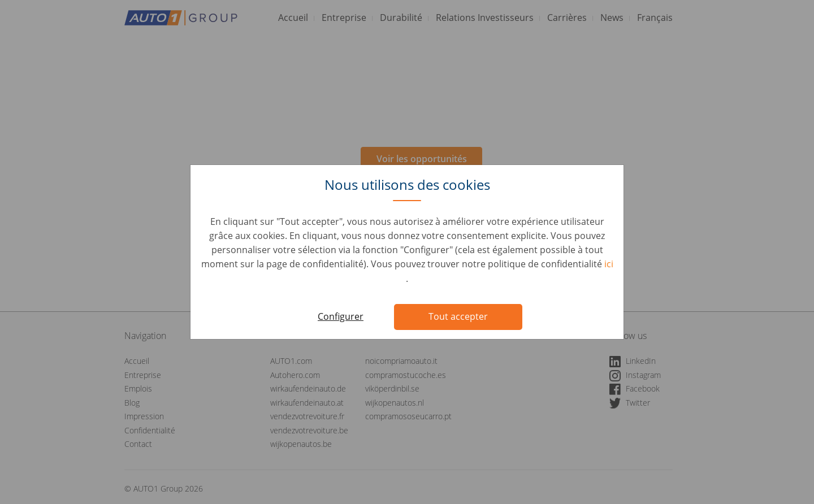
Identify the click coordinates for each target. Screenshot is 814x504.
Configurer (341, 316)
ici (609, 264)
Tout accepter (458, 316)
